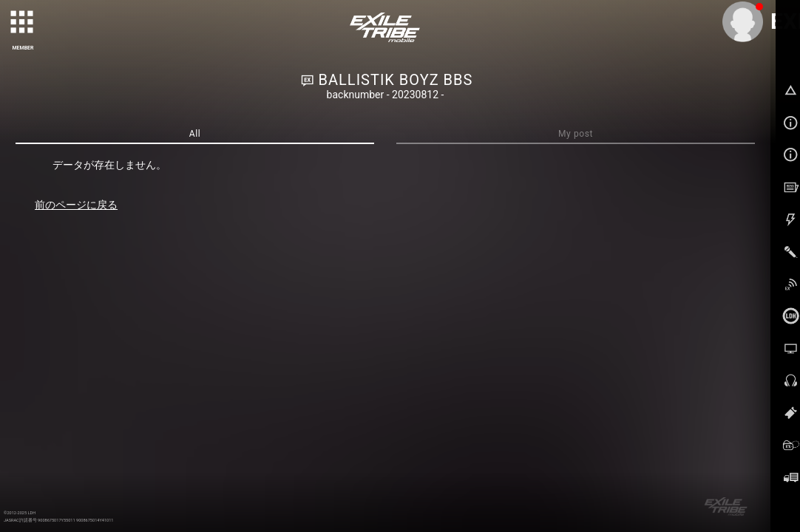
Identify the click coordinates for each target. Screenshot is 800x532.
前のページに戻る (76, 205)
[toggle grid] (23, 23)
